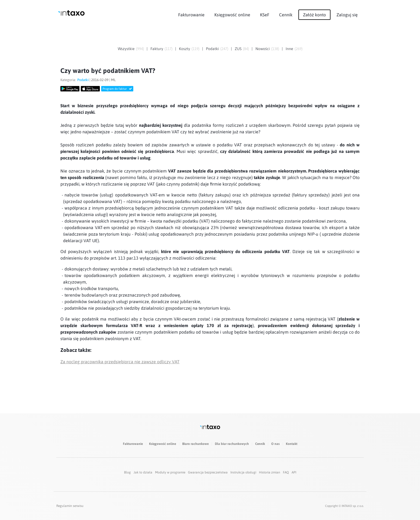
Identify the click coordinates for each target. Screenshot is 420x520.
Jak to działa (143, 472)
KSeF (265, 15)
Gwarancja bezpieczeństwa (208, 472)
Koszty (185, 49)
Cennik (286, 15)
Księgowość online (232, 15)
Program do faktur (117, 89)
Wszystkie (126, 49)
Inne (289, 49)
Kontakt (292, 444)
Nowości (263, 49)
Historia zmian (270, 472)
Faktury (157, 49)
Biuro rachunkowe (195, 444)
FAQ (286, 472)
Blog (127, 472)
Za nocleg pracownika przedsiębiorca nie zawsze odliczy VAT (120, 362)
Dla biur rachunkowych (232, 444)
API (294, 472)
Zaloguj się (347, 15)
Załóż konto (314, 15)
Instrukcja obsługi (243, 472)
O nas (275, 444)
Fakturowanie (191, 15)
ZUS (238, 49)
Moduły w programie (170, 472)
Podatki (212, 49)
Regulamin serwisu (70, 506)
